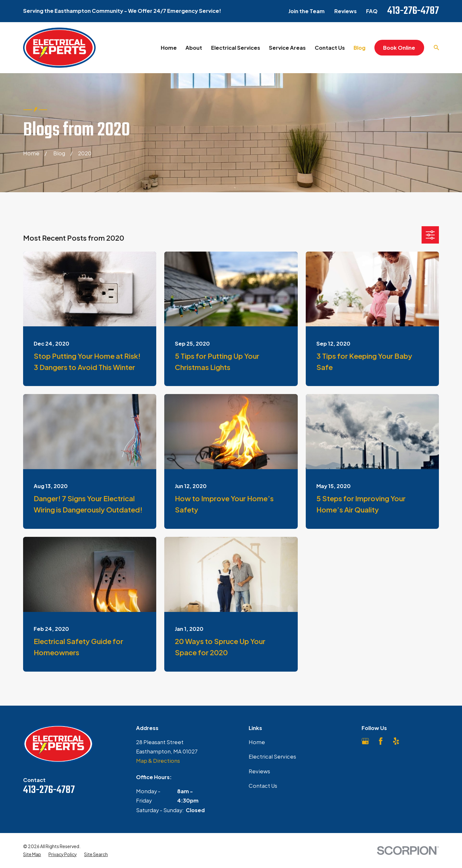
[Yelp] (396, 741)
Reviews (346, 11)
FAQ (372, 11)
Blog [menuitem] (359, 48)
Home (257, 742)
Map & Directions (158, 761)
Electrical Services (272, 756)
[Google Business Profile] (365, 741)
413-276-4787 (413, 11)
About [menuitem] (194, 48)
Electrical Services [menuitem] (236, 48)
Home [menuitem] (169, 48)
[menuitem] (32, 855)
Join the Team (307, 11)
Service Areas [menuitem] (287, 48)
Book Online (399, 48)
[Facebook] (381, 741)
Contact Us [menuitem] (330, 48)
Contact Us (263, 786)
